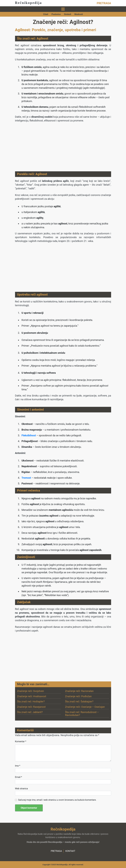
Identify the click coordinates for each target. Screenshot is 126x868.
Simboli (67, 14)
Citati (46, 14)
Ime (18, 766)
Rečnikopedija (28, 3)
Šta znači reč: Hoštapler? (31, 701)
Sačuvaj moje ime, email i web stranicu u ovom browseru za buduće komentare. (57, 800)
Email (19, 777)
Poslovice (56, 14)
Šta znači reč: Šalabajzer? (79, 701)
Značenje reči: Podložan (78, 696)
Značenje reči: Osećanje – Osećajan (85, 707)
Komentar (21, 741)
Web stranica (22, 789)
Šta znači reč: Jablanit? (30, 712)
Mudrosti (79, 14)
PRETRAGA (104, 3)
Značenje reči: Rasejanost (31, 707)
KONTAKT (70, 851)
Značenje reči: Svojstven (31, 691)
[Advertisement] (63, 148)
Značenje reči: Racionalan (79, 691)
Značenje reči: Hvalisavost (32, 696)
